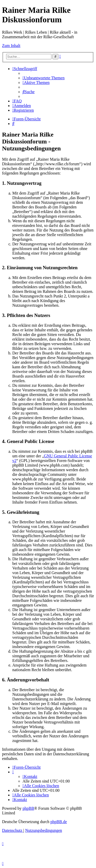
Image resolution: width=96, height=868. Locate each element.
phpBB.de (59, 822)
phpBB (28, 808)
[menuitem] (44, 78)
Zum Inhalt (11, 46)
